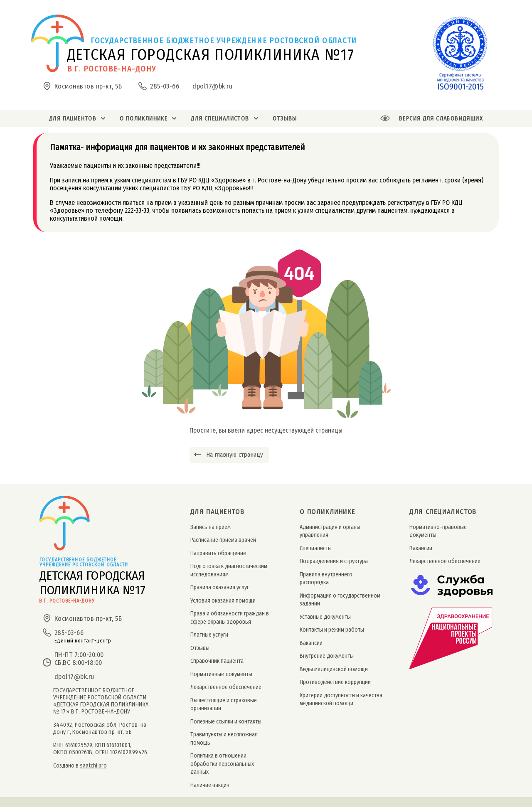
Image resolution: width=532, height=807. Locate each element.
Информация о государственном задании (340, 600)
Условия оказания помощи (223, 601)
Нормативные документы (221, 674)
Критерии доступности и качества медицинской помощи (341, 699)
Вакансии (311, 643)
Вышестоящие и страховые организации (224, 704)
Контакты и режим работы (332, 630)
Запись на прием (211, 527)
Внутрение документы (327, 656)
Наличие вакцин (210, 785)
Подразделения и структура (334, 561)
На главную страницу (235, 455)
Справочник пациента (217, 661)
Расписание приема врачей (223, 540)
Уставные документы (325, 617)
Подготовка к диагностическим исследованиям (229, 570)
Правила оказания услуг (220, 587)
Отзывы (200, 648)
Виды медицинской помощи (334, 669)
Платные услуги (209, 635)
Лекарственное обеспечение (226, 687)
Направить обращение (218, 553)
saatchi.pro (93, 766)
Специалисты (316, 548)
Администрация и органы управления (330, 531)
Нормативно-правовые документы (438, 531)
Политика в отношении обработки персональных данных (222, 764)
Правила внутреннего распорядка (326, 578)
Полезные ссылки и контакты (226, 722)
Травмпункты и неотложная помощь (224, 738)
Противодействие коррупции (335, 682)
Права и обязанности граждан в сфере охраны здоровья (230, 618)
